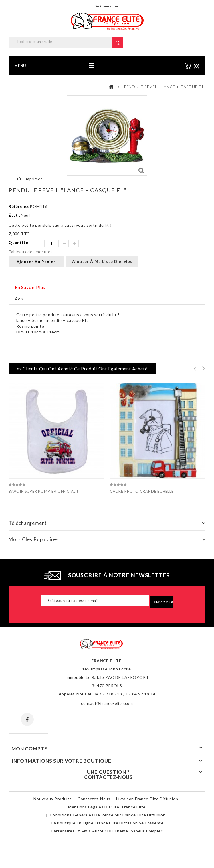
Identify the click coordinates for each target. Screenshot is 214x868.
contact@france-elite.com (107, 703)
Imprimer (33, 179)
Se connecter (107, 6)
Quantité (18, 242)
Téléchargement (28, 523)
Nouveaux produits (53, 799)
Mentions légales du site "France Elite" (108, 807)
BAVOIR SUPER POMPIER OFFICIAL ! (43, 491)
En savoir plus (30, 287)
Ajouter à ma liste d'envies (102, 261)
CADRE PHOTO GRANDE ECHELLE (142, 491)
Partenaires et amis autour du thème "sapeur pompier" (108, 831)
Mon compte (29, 749)
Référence (19, 206)
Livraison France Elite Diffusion (147, 799)
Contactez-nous (94, 799)
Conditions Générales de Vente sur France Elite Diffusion (108, 815)
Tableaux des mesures (31, 252)
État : (15, 215)
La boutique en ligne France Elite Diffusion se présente (108, 823)
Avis (19, 299)
